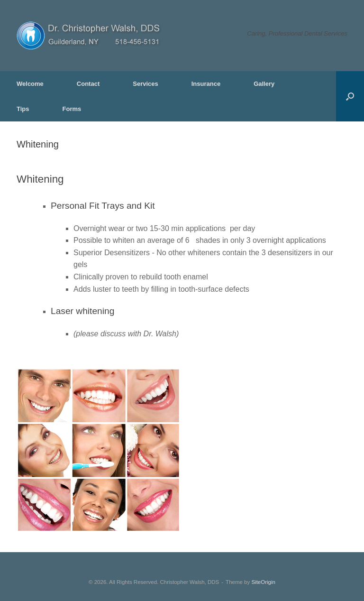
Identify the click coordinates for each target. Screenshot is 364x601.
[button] (350, 96)
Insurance (206, 84)
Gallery (264, 84)
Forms (72, 109)
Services (146, 84)
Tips (23, 109)
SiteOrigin (263, 582)
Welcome (30, 84)
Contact (88, 84)
